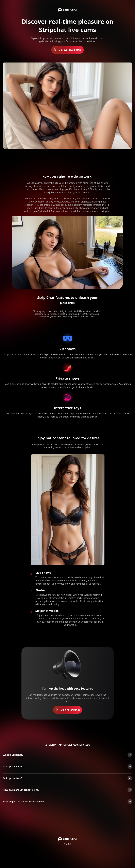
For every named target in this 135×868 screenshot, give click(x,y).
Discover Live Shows (67, 50)
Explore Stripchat (67, 710)
